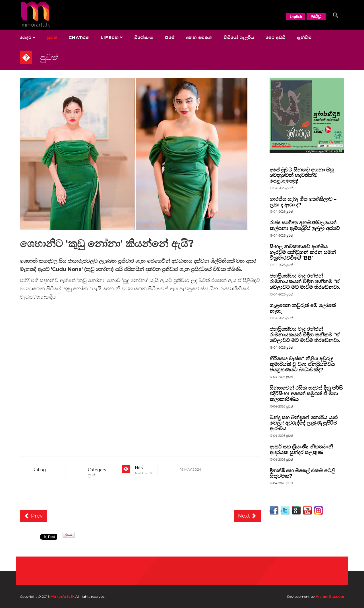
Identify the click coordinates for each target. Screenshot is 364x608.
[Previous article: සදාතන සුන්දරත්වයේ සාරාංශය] (33, 516)
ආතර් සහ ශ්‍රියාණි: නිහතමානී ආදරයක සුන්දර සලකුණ (301, 450)
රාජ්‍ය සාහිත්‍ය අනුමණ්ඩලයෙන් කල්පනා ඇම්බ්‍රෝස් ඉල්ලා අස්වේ (305, 226)
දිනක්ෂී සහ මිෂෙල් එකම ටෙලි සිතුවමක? (302, 473)
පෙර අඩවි (276, 37)
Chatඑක (79, 37)
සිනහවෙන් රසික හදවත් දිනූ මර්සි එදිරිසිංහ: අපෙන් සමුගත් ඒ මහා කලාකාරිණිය (306, 394)
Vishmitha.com (330, 596)
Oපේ (170, 37)
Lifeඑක (110, 37)
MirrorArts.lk (62, 596)
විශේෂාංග (144, 37)
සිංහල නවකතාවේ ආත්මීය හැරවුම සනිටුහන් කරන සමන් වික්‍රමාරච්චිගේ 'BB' (303, 252)
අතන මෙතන (199, 37)
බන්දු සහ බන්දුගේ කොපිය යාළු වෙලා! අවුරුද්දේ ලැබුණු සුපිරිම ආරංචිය (304, 423)
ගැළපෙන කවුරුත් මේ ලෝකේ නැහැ (303, 308)
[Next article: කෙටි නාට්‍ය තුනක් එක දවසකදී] (247, 516)
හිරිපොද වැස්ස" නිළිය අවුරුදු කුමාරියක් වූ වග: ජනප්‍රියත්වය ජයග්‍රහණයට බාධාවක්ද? (302, 364)
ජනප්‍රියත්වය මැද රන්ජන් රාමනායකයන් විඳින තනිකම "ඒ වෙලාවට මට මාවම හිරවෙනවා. (305, 282)
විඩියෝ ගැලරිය (239, 37)
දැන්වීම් (304, 37)
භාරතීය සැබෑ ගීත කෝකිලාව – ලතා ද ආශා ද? (303, 202)
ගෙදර (26, 37)
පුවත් (52, 37)
